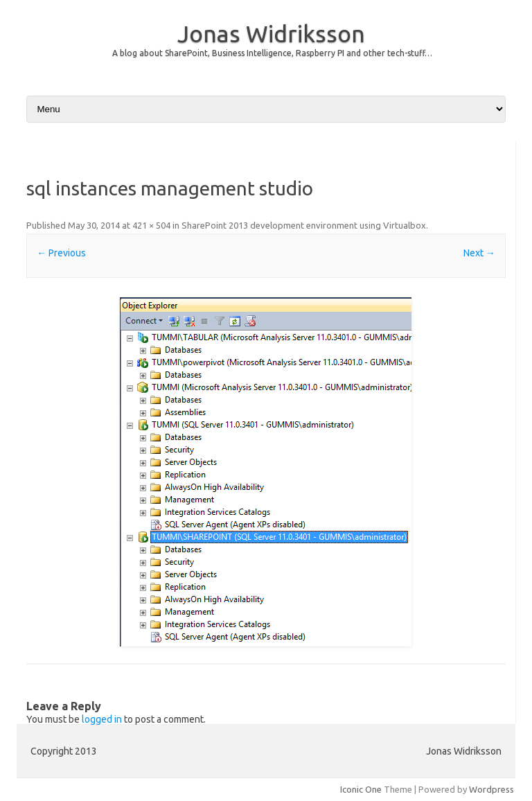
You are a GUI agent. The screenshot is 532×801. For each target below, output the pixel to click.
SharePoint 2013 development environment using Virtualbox (304, 225)
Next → (479, 253)
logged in (102, 719)
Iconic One (361, 789)
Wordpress (491, 789)
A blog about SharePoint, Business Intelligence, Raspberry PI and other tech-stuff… (272, 53)
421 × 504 (151, 225)
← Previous (61, 253)
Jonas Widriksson (271, 33)
